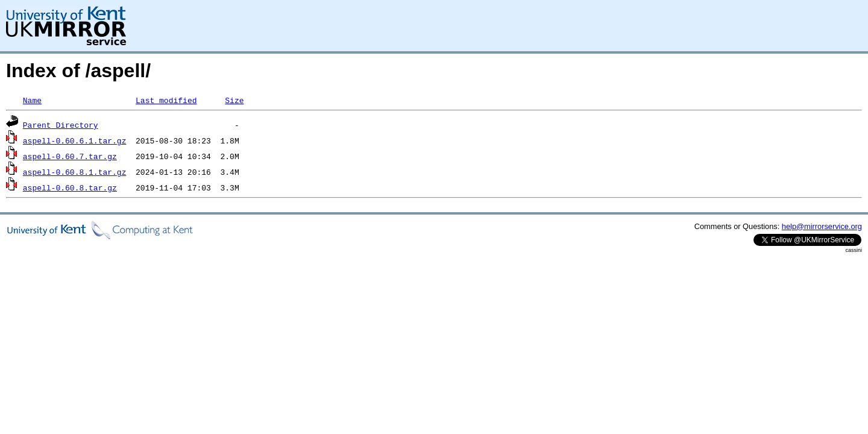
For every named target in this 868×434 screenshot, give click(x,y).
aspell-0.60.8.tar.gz (70, 187)
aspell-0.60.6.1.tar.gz (75, 140)
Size (234, 100)
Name (32, 100)
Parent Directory (61, 125)
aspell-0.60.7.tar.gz (70, 156)
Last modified (166, 100)
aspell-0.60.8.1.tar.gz (75, 172)
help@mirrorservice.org (822, 226)
